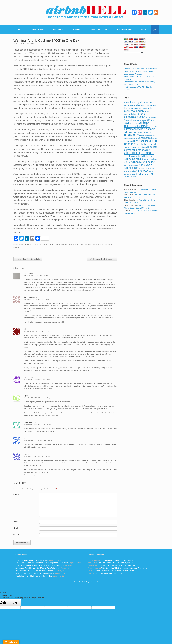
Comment (18, 494)
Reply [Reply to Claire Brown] (46, 276)
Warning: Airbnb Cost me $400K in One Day (46, 40)
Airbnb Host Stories (26, 245)
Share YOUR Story (124, 29)
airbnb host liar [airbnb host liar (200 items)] (140, 141)
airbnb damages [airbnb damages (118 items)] (131, 132)
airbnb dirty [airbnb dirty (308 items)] (131, 135)
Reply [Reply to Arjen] (49, 398)
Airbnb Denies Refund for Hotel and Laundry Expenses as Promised (42, 563)
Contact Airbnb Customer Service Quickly (117, 560)
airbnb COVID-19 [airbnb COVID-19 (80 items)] (148, 120)
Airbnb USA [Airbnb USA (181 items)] (142, 171)
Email (16, 528)
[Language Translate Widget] (134, 53)
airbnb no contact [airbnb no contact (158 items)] (133, 156)
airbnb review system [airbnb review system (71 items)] (131, 165)
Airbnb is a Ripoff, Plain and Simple (109, 573)
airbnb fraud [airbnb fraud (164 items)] (145, 138)
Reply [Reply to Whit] (48, 331)
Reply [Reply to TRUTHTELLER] (48, 456)
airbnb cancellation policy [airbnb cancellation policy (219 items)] (135, 115)
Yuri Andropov (29, 377)
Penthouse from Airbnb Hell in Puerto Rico (140, 69)
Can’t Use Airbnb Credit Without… (102, 259)
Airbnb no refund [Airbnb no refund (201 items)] (134, 159)
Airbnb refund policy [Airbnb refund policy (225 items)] (143, 162)
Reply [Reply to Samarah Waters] (48, 299)
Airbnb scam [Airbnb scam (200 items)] (131, 168)
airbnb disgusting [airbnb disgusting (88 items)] (146, 135)
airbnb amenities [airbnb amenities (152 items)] (141, 105)
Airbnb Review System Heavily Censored (119, 565)
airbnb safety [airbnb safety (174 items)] (146, 165)
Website (17, 535)
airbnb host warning (47, 245)
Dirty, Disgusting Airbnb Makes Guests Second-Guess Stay (124, 568)
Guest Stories (38, 29)
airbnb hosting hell (61, 245)
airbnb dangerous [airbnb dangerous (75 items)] (145, 132)
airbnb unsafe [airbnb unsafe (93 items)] (129, 171)
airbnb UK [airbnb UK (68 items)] (151, 168)
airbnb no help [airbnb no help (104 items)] (148, 156)
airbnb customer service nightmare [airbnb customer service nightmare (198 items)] (141, 128)
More (144, 29)
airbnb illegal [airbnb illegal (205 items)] (143, 144)
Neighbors (77, 29)
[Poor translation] (15, 603)
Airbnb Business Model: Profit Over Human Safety (35, 573)
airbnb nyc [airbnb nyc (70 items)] (147, 159)
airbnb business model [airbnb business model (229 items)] (139, 110)
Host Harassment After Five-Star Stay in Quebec (34, 571)
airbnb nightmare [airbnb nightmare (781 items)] (139, 153)
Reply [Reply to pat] (50, 440)
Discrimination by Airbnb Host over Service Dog (34, 576)
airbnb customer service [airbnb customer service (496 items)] (137, 124)
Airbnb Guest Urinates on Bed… (28, 259)
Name (16, 521)
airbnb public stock (86, 245)
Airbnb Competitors (99, 29)
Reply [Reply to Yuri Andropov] (49, 379)
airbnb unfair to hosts (100, 245)
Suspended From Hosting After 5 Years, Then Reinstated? (38, 568)
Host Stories (58, 29)
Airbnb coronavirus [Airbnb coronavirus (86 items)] (134, 120)
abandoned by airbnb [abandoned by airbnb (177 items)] (135, 102)
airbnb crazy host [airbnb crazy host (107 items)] (131, 123)
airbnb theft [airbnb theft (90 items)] (143, 168)
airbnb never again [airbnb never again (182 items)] (140, 150)
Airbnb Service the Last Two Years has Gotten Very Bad (37, 565)
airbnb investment (74, 245)
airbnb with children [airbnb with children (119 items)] (140, 174)
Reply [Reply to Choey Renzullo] (49, 425)
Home (21, 29)
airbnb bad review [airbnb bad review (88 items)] (140, 108)
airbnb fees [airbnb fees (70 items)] (135, 138)
